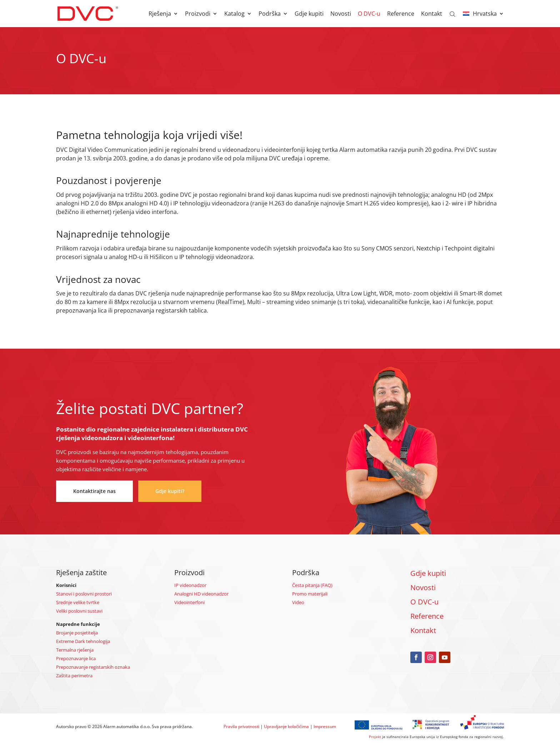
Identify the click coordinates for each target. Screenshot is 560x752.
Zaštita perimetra (74, 676)
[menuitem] (483, 19)
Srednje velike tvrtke (78, 602)
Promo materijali (310, 594)
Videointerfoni (189, 602)
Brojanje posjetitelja (77, 633)
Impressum (325, 726)
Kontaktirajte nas (94, 491)
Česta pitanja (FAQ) (312, 585)
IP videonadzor (190, 585)
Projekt (375, 737)
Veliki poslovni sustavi (79, 611)
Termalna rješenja (75, 650)
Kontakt (432, 14)
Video (298, 602)
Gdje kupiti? (170, 491)
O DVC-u (369, 14)
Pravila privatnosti (241, 726)
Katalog (234, 14)
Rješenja (160, 14)
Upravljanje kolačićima (286, 726)
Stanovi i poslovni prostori (84, 594)
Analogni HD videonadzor (201, 594)
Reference (401, 14)
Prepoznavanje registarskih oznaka (93, 667)
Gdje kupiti (309, 14)
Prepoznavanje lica (76, 658)
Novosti (341, 14)
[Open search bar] (452, 14)
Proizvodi (198, 14)
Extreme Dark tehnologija (83, 641)
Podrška (270, 14)
